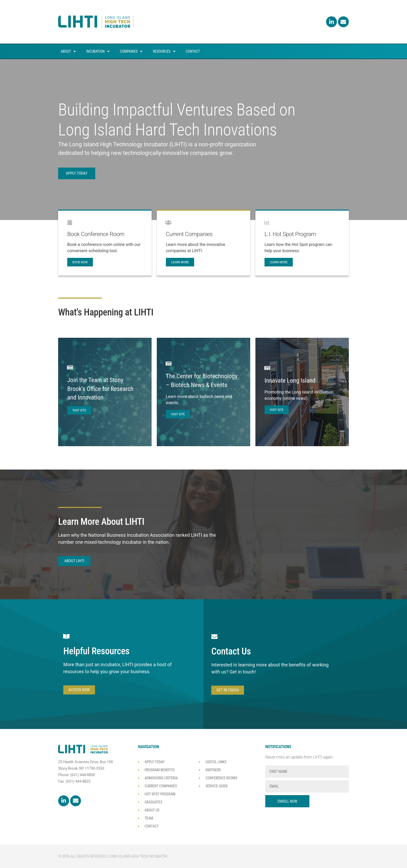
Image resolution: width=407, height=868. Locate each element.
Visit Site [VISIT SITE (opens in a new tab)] (79, 410)
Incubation (98, 51)
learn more (180, 262)
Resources (164, 51)
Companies (131, 51)
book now (80, 262)
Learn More (279, 262)
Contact (193, 51)
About (68, 51)
